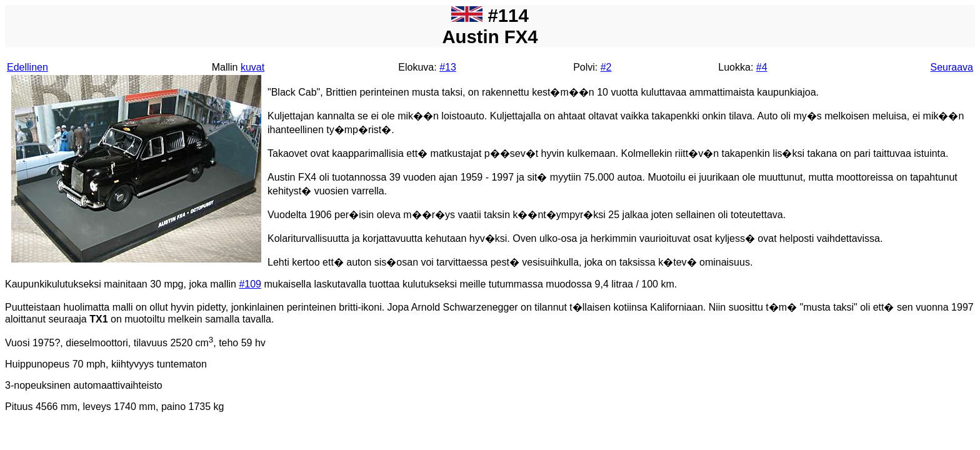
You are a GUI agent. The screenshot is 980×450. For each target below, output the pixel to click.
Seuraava (952, 67)
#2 (606, 67)
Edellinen (27, 67)
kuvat (252, 67)
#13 (448, 67)
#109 (250, 284)
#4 (762, 67)
